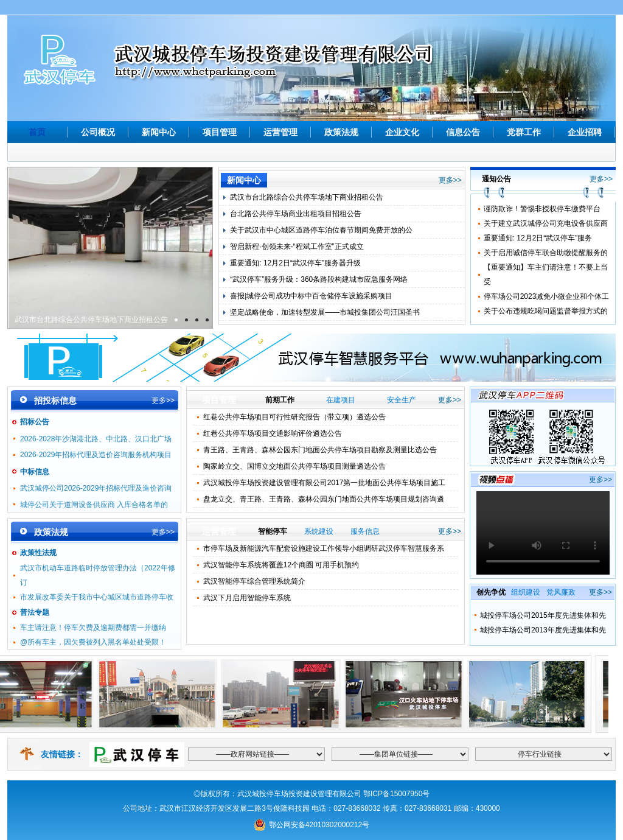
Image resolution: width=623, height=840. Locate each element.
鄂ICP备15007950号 (396, 794)
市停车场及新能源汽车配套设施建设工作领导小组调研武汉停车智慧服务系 (324, 548)
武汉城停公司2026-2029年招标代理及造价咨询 (96, 488)
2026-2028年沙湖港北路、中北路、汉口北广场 (96, 439)
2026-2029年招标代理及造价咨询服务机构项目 (96, 455)
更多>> (450, 180)
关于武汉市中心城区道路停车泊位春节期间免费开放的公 (321, 230)
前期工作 (280, 400)
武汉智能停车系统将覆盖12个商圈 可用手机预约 (281, 565)
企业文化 (402, 132)
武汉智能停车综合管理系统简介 (254, 581)
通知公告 (496, 179)
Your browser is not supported (543, 533)
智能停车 (273, 531)
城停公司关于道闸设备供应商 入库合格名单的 (94, 505)
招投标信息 (55, 401)
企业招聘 (585, 132)
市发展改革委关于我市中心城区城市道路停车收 (97, 597)
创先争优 (491, 592)
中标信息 (35, 472)
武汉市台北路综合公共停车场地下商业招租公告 (91, 320)
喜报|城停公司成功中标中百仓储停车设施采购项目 (311, 296)
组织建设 (526, 592)
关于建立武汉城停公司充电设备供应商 (546, 223)
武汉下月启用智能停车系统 (247, 598)
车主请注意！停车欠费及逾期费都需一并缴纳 (93, 628)
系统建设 (319, 531)
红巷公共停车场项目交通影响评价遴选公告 (273, 433)
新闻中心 (159, 132)
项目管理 (220, 132)
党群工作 (524, 132)
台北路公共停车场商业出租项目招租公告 (296, 214)
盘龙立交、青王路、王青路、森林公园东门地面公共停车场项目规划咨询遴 (324, 499)
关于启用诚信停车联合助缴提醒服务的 (546, 253)
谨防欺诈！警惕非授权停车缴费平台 (542, 209)
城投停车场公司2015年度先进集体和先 (543, 615)
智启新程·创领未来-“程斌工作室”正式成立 (297, 247)
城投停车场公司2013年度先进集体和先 (543, 630)
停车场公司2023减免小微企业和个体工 (547, 296)
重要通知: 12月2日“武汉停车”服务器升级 (295, 263)
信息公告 (463, 132)
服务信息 (365, 531)
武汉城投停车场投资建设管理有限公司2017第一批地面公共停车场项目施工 (325, 483)
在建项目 (341, 400)
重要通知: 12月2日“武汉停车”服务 (538, 238)
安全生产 (402, 400)
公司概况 (98, 132)
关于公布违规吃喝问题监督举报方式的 (546, 311)
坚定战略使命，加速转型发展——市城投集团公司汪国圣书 (325, 312)
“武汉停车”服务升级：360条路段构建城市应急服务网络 (319, 279)
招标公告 (35, 422)
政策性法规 (38, 553)
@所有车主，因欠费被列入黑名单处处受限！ (93, 642)
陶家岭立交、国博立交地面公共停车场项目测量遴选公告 (294, 466)
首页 (37, 132)
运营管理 (280, 132)
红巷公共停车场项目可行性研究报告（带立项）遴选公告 (294, 417)
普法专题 (35, 612)
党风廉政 (561, 592)
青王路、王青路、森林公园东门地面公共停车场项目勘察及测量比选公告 (320, 450)
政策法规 (341, 132)
